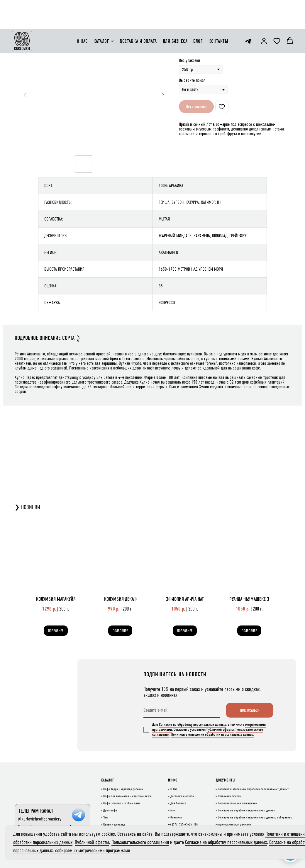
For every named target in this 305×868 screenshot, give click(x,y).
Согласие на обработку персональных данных (192, 724)
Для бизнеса (178, 803)
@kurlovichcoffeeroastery (40, 819)
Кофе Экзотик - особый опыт (122, 803)
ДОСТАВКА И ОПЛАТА (138, 12)
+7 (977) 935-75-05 (180, 825)
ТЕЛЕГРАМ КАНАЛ (35, 811)
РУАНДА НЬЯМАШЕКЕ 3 (249, 599)
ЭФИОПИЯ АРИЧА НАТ (185, 599)
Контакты (176, 818)
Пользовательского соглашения (140, 842)
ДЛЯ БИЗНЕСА (175, 12)
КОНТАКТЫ (218, 12)
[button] (264, 11)
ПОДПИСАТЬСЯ (250, 710)
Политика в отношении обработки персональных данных (253, 789)
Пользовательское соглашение (237, 803)
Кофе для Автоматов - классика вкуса (127, 796)
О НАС (82, 12)
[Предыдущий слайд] (25, 95)
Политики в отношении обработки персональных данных (212, 734)
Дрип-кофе (110, 811)
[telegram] (248, 12)
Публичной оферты (220, 729)
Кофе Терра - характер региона (123, 789)
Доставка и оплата (182, 796)
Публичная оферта (229, 796)
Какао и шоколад (114, 825)
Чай (105, 818)
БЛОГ (198, 12)
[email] (182, 710)
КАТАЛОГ (101, 12)
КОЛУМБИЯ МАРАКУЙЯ (56, 599)
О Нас (174, 789)
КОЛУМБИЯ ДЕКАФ (120, 599)
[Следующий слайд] (163, 95)
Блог (173, 811)
